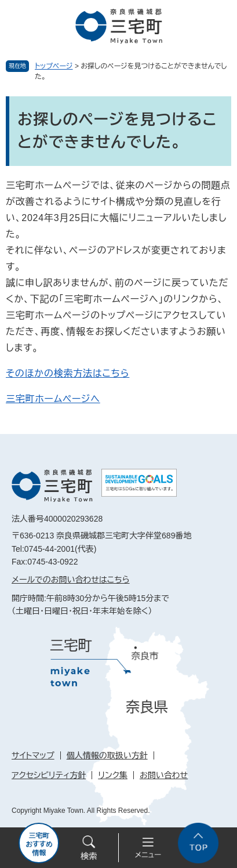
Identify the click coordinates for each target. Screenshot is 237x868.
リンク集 (113, 775)
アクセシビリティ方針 (49, 775)
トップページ (54, 66)
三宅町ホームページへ (53, 399)
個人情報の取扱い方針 (107, 755)
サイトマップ (33, 755)
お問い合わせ (164, 775)
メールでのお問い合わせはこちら (71, 580)
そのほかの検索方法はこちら (68, 373)
